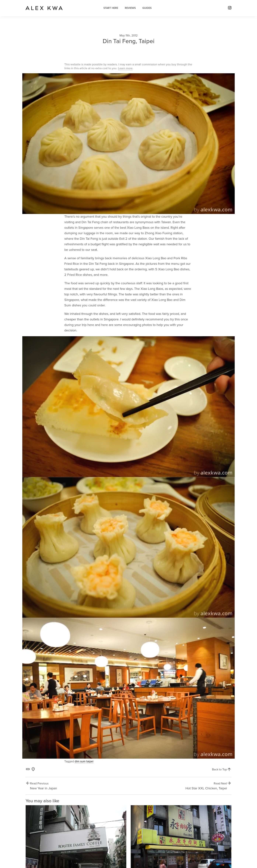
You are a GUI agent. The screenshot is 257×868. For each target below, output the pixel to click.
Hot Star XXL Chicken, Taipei (206, 788)
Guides (147, 8)
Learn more (125, 68)
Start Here (111, 8)
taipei (90, 761)
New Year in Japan (44, 788)
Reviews (130, 8)
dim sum (80, 761)
